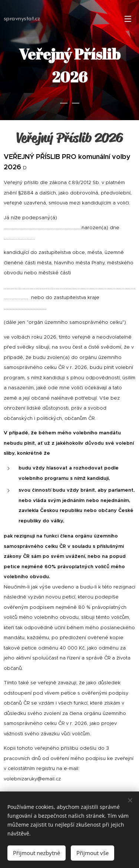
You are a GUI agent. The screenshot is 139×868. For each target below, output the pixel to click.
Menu (128, 19)
